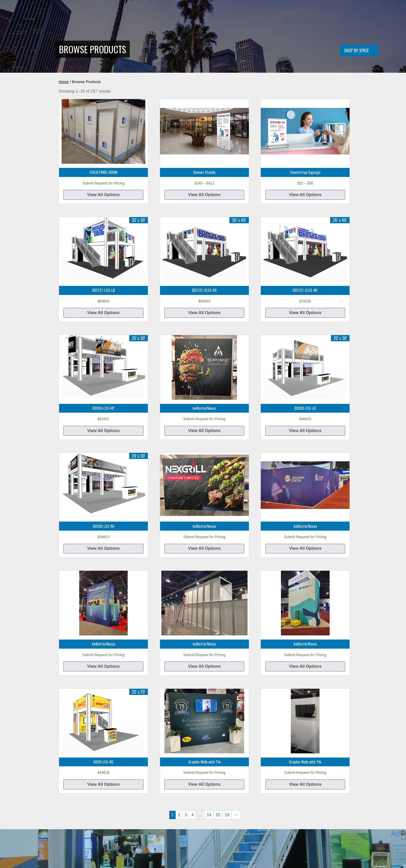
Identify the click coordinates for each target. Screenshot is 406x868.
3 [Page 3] (186, 815)
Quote (293, 17)
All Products (248, 17)
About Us (274, 17)
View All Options (103, 195)
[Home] (91, 24)
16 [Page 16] (227, 815)
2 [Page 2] (179, 815)
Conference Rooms (213, 17)
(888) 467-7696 (330, 17)
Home (143, 17)
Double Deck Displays (172, 17)
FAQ (308, 17)
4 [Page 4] (193, 815)
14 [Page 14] (209, 815)
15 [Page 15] (218, 815)
